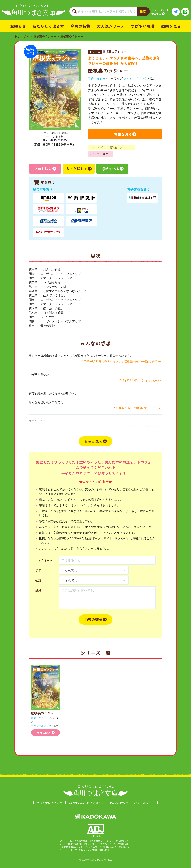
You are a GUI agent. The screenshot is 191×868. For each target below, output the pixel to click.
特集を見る (123, 134)
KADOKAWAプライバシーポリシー (132, 803)
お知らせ (18, 26)
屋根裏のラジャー (45, 36)
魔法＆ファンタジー (121, 147)
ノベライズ (97, 147)
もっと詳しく (77, 169)
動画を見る (171, 26)
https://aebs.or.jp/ (101, 850)
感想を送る (110, 169)
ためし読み (43, 169)
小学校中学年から (101, 154)
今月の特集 (80, 26)
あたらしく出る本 (48, 26)
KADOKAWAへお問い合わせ (86, 803)
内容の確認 (93, 619)
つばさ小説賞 (143, 26)
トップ (19, 36)
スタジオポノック (136, 79)
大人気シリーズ (111, 26)
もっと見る (93, 441)
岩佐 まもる (97, 79)
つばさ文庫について (50, 803)
